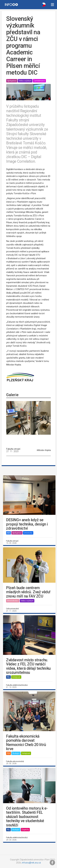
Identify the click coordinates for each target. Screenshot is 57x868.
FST (9, 533)
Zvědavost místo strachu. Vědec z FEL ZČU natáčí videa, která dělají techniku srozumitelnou (28, 666)
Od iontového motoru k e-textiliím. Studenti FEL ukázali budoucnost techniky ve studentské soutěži (27, 817)
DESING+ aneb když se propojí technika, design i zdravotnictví (27, 524)
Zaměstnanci (39, 81)
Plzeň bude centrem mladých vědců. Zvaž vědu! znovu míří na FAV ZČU (28, 592)
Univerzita (28, 533)
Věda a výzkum (25, 81)
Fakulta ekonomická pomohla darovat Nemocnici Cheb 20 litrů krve (26, 743)
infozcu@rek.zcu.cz (31, 863)
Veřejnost (16, 677)
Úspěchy (25, 830)
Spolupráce (12, 81)
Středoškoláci (13, 601)
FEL (8, 677)
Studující (16, 753)
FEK (9, 753)
